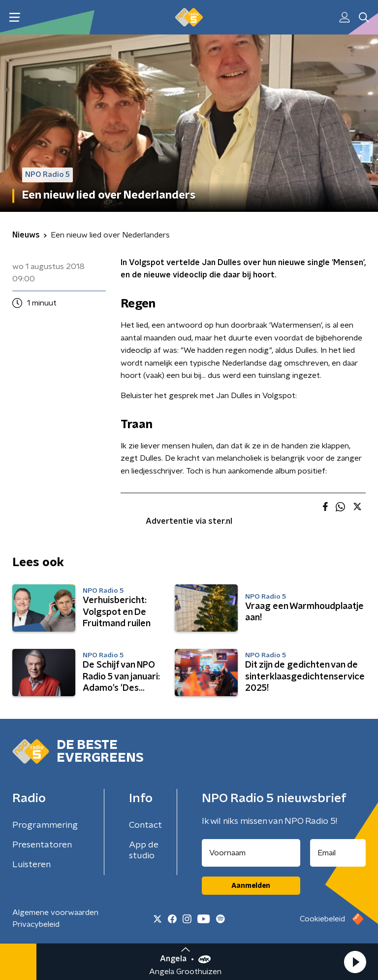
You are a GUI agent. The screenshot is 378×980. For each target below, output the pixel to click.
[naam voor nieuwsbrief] (251, 853)
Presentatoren (42, 845)
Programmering (45, 825)
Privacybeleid (36, 924)
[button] (355, 962)
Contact (145, 825)
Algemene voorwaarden (55, 912)
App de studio (144, 850)
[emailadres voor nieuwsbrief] (338, 853)
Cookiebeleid (322, 919)
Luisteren (31, 865)
